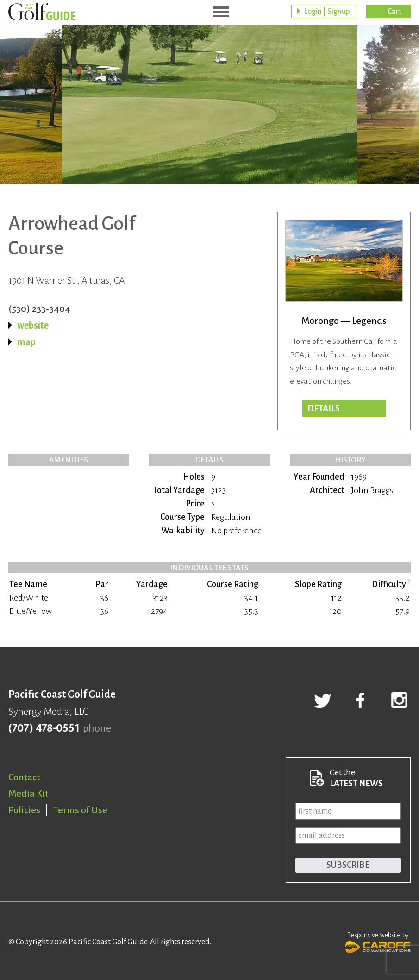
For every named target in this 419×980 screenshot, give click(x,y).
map (26, 342)
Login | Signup (327, 12)
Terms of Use (81, 810)
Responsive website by (378, 942)
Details (324, 409)
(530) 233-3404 (39, 309)
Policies (24, 810)
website (33, 325)
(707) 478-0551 (44, 728)
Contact (24, 777)
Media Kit (28, 793)
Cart (394, 12)
